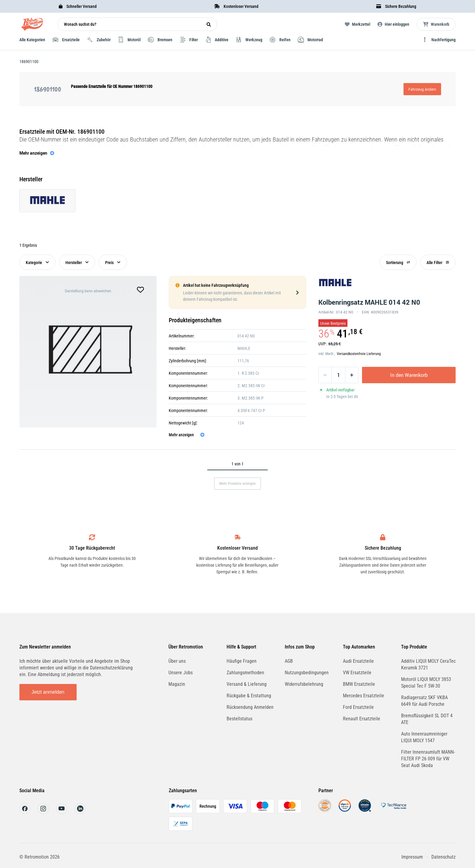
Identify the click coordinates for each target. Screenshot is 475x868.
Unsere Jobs (181, 673)
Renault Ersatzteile (362, 719)
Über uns (177, 661)
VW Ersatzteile (357, 673)
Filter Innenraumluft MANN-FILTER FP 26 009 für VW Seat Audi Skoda (428, 759)
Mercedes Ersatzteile (364, 696)
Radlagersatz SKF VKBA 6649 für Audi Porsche (424, 701)
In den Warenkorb (409, 375)
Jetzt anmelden (48, 692)
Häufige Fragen (242, 661)
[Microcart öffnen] (436, 24)
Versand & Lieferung (247, 684)
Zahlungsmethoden (245, 673)
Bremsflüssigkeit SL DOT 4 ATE (427, 719)
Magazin (177, 684)
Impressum (412, 857)
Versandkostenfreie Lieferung (359, 354)
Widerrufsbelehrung (304, 684)
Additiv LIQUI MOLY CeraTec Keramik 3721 (428, 664)
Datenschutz (443, 857)
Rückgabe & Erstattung (249, 696)
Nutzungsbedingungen (307, 673)
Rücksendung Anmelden (250, 707)
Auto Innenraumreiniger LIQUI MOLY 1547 (424, 737)
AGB (289, 661)
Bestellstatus (239, 719)
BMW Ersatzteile (359, 684)
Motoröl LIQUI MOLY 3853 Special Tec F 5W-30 (426, 683)
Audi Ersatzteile (358, 661)
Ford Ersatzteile (358, 707)
